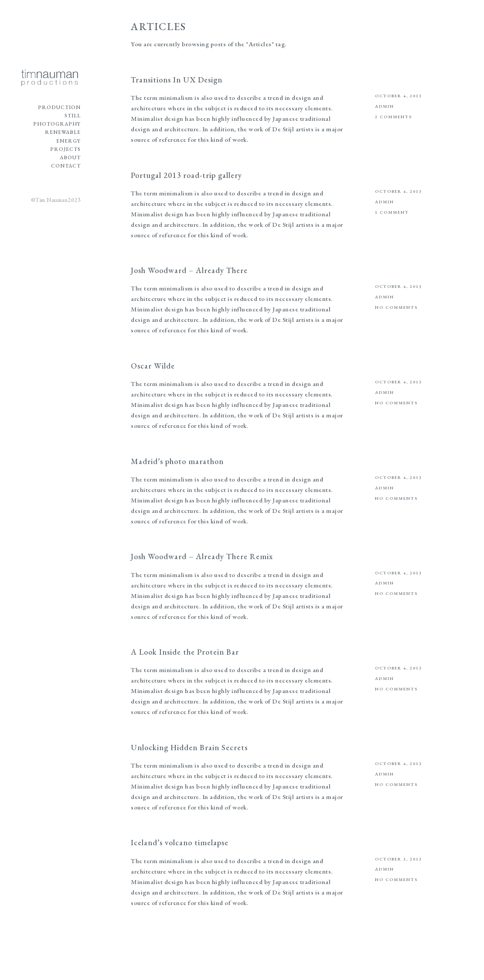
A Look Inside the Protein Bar (185, 652)
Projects (65, 149)
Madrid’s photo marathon (177, 461)
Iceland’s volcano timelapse (180, 842)
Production (59, 107)
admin (385, 106)
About (70, 157)
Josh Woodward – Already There (189, 270)
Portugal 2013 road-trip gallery (186, 175)
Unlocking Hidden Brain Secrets (189, 747)
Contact (66, 166)
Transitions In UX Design (177, 80)
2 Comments (394, 117)
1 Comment (392, 212)
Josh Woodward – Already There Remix (202, 556)
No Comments (396, 307)
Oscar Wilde (153, 366)
